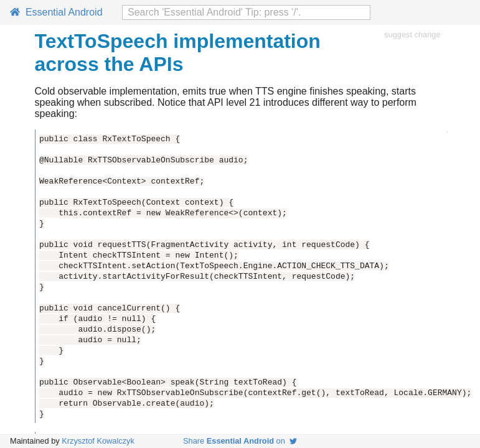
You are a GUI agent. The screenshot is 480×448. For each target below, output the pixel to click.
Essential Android (56, 12)
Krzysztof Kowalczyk (98, 441)
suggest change (412, 35)
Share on (240, 441)
